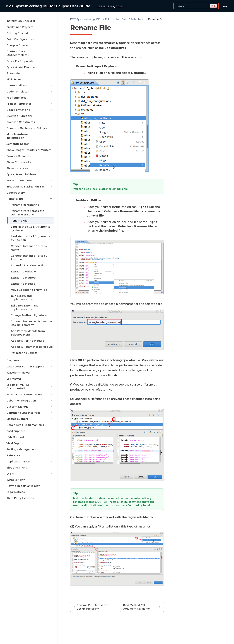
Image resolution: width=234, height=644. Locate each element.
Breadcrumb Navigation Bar (30, 182)
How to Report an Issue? (23, 478)
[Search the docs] (196, 6)
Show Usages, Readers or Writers (28, 146)
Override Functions (30, 112)
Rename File (18, 217)
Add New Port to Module (27, 333)
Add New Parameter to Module (31, 339)
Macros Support (30, 411)
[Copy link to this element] (115, 28)
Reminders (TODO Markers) (25, 417)
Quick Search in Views (30, 170)
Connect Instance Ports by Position (28, 253)
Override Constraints (30, 118)
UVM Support (30, 429)
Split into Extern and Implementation (24, 300)
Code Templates (30, 87)
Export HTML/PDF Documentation (30, 379)
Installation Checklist (30, 20)
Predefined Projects (19, 27)
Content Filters (30, 81)
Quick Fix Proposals (30, 57)
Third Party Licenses (20, 490)
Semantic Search (17, 140)
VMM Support (30, 436)
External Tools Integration (30, 387)
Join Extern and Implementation (32, 292)
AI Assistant (30, 69)
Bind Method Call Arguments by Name (32, 224)
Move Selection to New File (28, 286)
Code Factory (15, 189)
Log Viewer (13, 371)
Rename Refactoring (24, 201)
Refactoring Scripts (23, 345)
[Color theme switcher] (225, 6)
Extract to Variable (23, 267)
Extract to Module (22, 280)
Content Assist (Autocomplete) (30, 51)
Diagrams (30, 353)
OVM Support (30, 423)
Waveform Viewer (18, 365)
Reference (30, 448)
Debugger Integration (30, 393)
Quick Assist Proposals (30, 63)
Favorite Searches (18, 152)
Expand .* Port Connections (29, 261)
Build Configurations (30, 39)
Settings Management (30, 442)
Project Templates (30, 100)
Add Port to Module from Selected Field (27, 325)
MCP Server (30, 75)
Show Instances (30, 164)
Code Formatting (30, 106)
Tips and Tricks (16, 460)
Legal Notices (15, 484)
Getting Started (30, 33)
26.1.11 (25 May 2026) (110, 6)
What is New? (15, 472)
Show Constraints (18, 158)
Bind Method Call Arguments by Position (32, 234)
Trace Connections (30, 176)
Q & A (30, 466)
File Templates (16, 94)
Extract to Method (23, 274)
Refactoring (30, 195)
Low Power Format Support (30, 359)
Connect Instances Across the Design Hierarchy (31, 315)
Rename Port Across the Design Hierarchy (32, 209)
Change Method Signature (28, 308)
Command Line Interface (30, 405)
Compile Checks (30, 45)
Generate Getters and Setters (26, 124)
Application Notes (30, 454)
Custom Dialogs (30, 399)
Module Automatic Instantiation (30, 132)
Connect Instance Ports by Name (28, 244)
